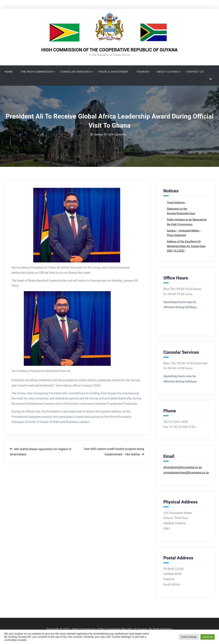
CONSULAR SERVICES (75, 72)
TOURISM (143, 72)
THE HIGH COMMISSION (37, 72)
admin (122, 134)
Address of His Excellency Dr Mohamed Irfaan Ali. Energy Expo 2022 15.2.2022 (186, 246)
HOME (9, 72)
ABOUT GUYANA (168, 72)
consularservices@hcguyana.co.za (186, 472)
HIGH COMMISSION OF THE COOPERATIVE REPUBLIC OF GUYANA (109, 50)
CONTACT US (195, 72)
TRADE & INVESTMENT (113, 72)
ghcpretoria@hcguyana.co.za (183, 467)
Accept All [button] (208, 637)
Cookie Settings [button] (189, 637)
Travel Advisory (176, 202)
